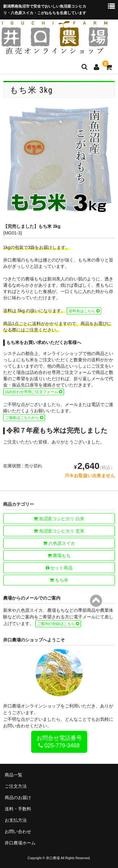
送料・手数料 (18, 809)
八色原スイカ (59, 543)
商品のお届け (18, 798)
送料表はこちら (84, 311)
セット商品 (59, 568)
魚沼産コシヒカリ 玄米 (59, 531)
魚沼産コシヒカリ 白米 (59, 519)
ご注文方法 (16, 786)
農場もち (59, 555)
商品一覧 (14, 775)
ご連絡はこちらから (24, 418)
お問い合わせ (18, 831)
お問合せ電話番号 (59, 742)
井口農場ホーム (20, 843)
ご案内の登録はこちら (58, 624)
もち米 (59, 580)
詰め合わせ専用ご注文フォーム (34, 392)
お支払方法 (16, 820)
